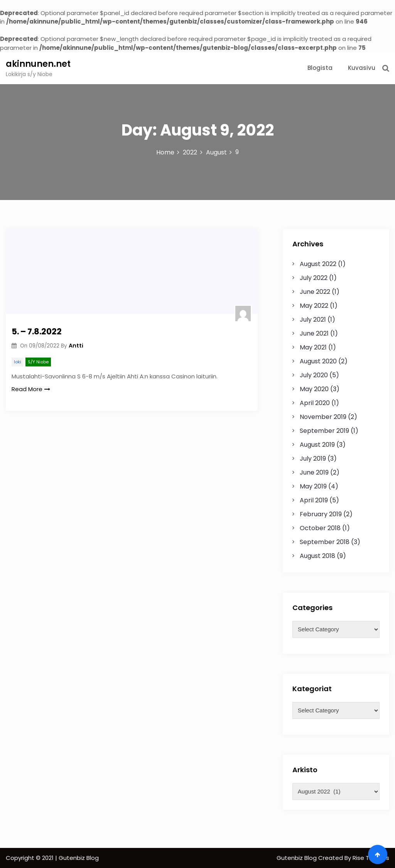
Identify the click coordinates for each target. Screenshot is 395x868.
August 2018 (317, 556)
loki (18, 362)
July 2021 (313, 320)
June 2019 (314, 472)
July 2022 (314, 278)
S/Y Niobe (38, 362)
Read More (31, 389)
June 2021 (314, 333)
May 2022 (314, 306)
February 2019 (321, 514)
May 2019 (313, 486)
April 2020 (315, 403)
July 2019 (313, 459)
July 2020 (314, 375)
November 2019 (323, 417)
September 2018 (325, 542)
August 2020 (318, 361)
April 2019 (314, 500)
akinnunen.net (38, 64)
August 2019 (317, 445)
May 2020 (314, 389)
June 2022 (315, 292)
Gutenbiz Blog (297, 858)
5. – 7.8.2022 (37, 331)
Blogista (320, 68)
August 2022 (318, 264)
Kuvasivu (362, 68)
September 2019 (324, 431)
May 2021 (313, 347)
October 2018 (320, 528)
